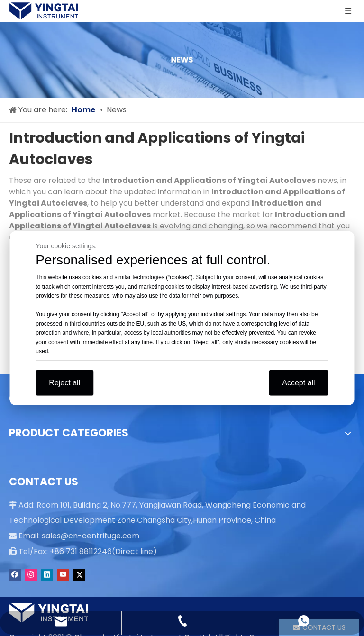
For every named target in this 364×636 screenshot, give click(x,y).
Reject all (64, 382)
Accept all (298, 382)
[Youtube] (63, 575)
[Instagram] (31, 575)
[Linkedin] (47, 575)
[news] (182, 60)
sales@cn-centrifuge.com (91, 536)
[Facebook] (15, 575)
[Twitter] (79, 575)
